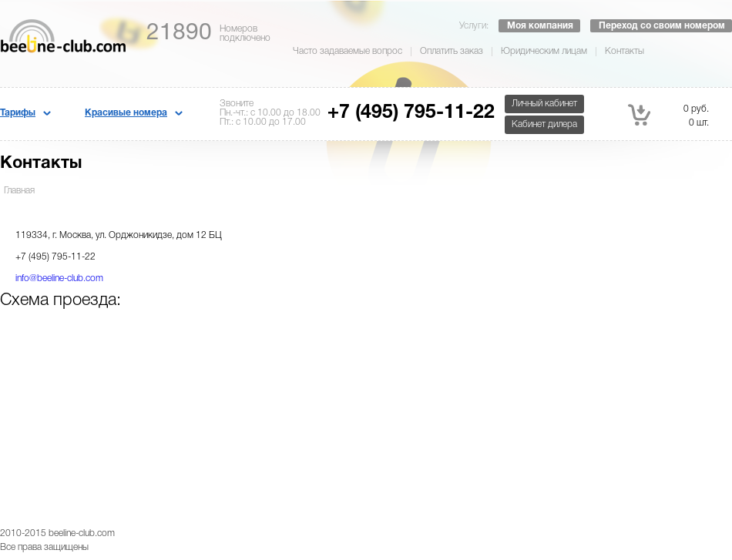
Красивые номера (126, 113)
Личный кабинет (544, 104)
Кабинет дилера (544, 124)
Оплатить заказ (452, 51)
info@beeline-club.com (59, 278)
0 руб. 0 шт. (668, 115)
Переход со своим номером (662, 26)
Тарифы (18, 113)
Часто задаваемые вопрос (348, 51)
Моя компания (540, 26)
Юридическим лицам (544, 51)
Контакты (625, 51)
